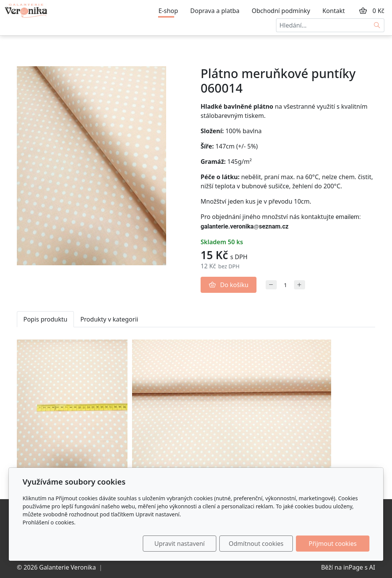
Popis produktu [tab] (45, 319)
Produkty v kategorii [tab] (109, 319)
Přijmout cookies (332, 544)
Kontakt (334, 11)
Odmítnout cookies (256, 544)
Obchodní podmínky (281, 11)
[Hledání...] (323, 25)
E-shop (168, 11)
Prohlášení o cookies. (49, 522)
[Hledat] (377, 25)
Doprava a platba (215, 11)
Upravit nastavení (179, 544)
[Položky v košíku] (363, 11)
